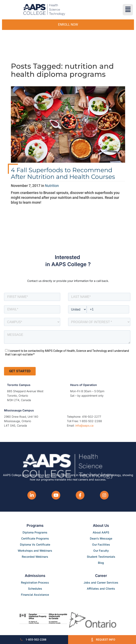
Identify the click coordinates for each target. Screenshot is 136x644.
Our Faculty (101, 551)
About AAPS (101, 532)
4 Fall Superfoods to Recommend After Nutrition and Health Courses (63, 173)
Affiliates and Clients (101, 589)
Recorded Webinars (35, 557)
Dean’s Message (101, 538)
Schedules (35, 589)
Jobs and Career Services (101, 582)
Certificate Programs (35, 538)
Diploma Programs (35, 532)
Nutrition (52, 186)
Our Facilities (101, 544)
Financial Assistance (35, 595)
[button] (128, 10)
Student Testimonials (101, 557)
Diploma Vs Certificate (35, 544)
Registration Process (35, 582)
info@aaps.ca (84, 425)
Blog (101, 563)
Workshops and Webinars (35, 551)
